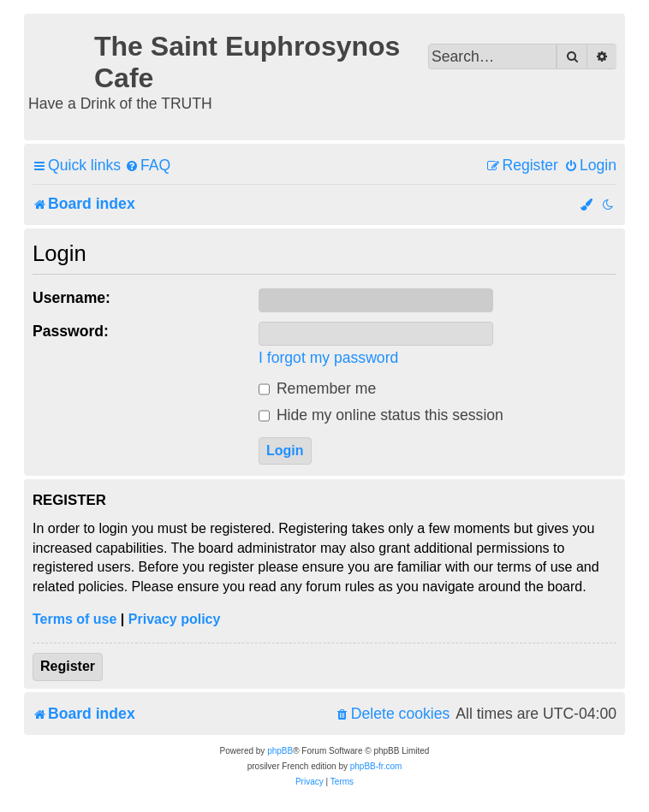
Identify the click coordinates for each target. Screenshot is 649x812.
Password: (71, 331)
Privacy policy (175, 619)
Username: (71, 298)
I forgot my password (328, 358)
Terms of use (74, 619)
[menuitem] (148, 166)
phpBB (280, 751)
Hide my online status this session (381, 415)
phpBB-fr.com (376, 766)
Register (68, 666)
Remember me (317, 388)
